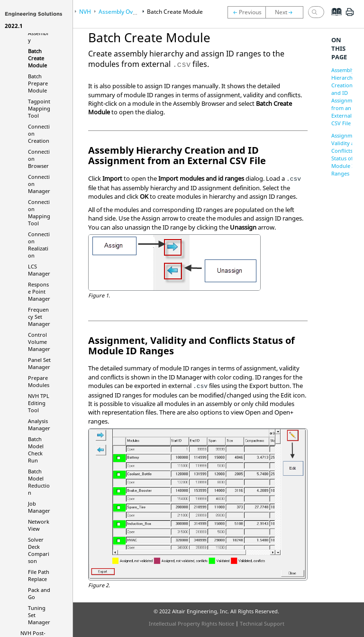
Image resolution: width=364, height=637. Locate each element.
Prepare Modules (39, 381)
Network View (39, 525)
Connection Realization (39, 245)
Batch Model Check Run (36, 450)
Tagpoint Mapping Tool (39, 108)
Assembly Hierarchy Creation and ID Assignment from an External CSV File (346, 97)
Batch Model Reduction (39, 482)
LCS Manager (39, 270)
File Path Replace (39, 575)
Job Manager (39, 507)
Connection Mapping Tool (39, 212)
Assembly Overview (124, 12)
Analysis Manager (39, 425)
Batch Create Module (37, 58)
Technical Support (262, 623)
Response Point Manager (39, 291)
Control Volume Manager (39, 342)
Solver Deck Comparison (39, 550)
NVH (85, 12)
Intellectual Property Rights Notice (191, 623)
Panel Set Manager (39, 363)
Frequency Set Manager (39, 317)
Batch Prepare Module (38, 83)
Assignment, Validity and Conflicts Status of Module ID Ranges (346, 154)
